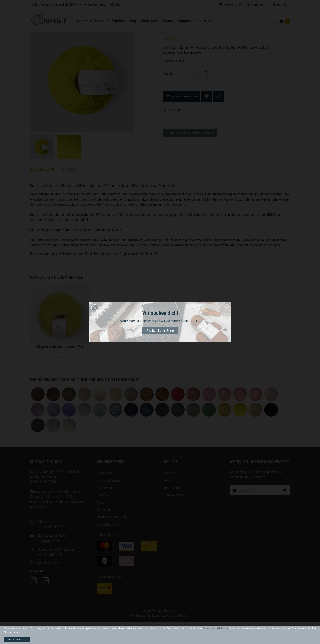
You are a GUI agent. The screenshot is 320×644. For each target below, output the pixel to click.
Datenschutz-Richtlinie (215, 628)
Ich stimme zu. (17, 639)
